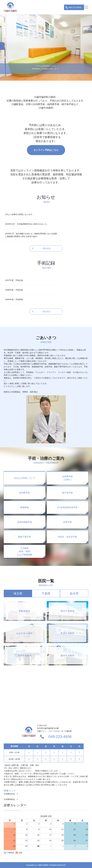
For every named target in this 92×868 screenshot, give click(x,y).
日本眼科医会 (9, 799)
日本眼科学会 (9, 794)
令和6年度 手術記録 (14, 290)
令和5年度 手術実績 (14, 299)
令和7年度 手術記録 (14, 280)
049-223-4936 (60, 737)
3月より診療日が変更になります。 (20, 214)
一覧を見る (46, 248)
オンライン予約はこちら (46, 150)
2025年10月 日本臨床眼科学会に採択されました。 (27, 224)
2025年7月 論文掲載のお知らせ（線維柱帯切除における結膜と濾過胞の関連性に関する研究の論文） (31, 235)
